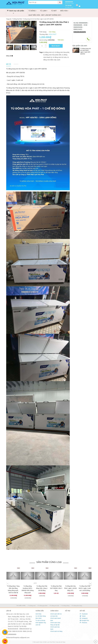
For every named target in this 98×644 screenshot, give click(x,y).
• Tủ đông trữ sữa (54, 606)
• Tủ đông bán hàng (77, 606)
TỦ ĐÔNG (32, 11)
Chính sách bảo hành (55, 628)
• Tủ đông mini (31, 606)
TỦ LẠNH (44, 11)
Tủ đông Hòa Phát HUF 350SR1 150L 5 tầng (56, 588)
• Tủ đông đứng (65, 606)
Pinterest (83, 623)
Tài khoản (68, 5)
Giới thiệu (39, 614)
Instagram (84, 618)
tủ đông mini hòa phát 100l (52, 55)
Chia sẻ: (9, 56)
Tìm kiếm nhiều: (21, 606)
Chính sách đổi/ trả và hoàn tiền (56, 615)
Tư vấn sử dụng (40, 620)
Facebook (84, 614)
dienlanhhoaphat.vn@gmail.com (19, 638)
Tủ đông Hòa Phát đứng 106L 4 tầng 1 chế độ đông (42, 588)
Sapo (64, 642)
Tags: (41, 52)
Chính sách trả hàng (56, 631)
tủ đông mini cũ (49, 52)
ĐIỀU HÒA (64, 11)
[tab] (9, 64)
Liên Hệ (38, 625)
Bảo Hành (39, 618)
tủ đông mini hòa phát (62, 52)
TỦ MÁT (54, 11)
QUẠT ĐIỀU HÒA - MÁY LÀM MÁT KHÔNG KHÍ (45, 15)
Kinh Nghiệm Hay (41, 623)
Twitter (83, 616)
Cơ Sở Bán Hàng (41, 616)
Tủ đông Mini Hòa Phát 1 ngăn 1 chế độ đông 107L (70, 588)
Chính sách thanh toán (56, 619)
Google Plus (84, 620)
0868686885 (69, 2)
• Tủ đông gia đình (42, 606)
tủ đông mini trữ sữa (60, 57)
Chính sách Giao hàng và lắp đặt (55, 624)
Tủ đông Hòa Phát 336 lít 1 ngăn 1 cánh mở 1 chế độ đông (85, 588)
